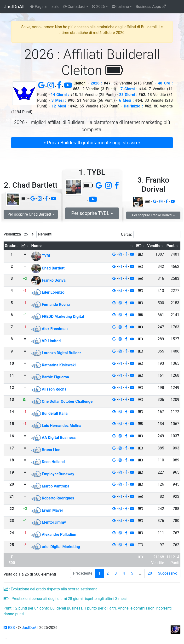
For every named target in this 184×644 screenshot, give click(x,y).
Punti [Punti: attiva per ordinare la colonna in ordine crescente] (171, 246)
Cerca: (151, 234)
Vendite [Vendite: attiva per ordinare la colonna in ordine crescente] (154, 246)
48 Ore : (165, 83)
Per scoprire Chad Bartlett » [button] (31, 214)
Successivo (168, 573)
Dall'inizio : (133, 106)
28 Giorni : (128, 95)
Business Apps (151, 7)
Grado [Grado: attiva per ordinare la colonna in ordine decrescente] (10, 246)
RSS (9, 628)
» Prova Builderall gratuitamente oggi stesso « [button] (92, 143)
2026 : (96, 83)
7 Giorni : (129, 89)
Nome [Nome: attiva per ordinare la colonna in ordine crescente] (37, 246)
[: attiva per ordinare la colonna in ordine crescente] (25, 246)
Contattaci (74, 7)
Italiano (120, 7)
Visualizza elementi (28, 234)
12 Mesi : (60, 106)
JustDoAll (14, 7)
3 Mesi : (59, 100)
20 (150, 573)
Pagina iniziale (45, 7)
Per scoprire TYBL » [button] (92, 213)
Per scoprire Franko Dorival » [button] (153, 215)
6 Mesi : (126, 100)
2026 (98, 7)
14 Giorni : (60, 95)
